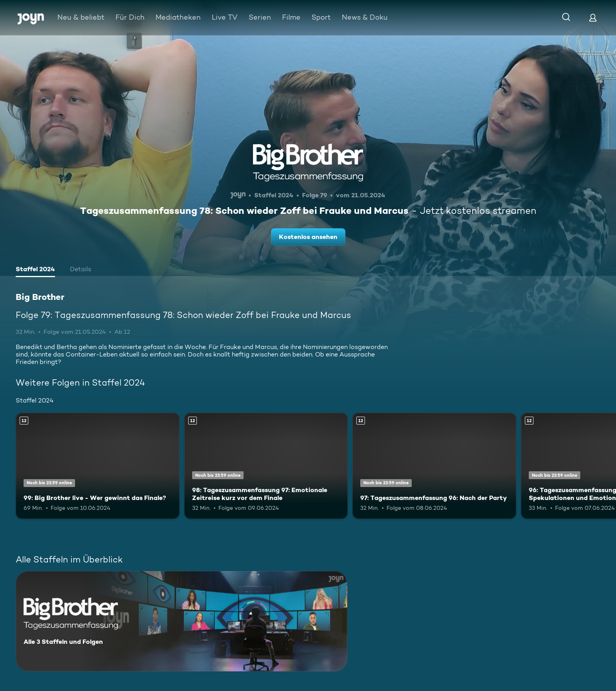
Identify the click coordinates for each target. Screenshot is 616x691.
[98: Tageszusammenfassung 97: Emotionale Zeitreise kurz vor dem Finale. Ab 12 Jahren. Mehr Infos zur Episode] (266, 466)
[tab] (35, 270)
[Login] (593, 17)
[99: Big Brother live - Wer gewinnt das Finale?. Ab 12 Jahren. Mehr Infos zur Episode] (98, 466)
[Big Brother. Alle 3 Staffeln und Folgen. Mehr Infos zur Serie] (181, 621)
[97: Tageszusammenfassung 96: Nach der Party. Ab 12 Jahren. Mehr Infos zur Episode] (434, 466)
